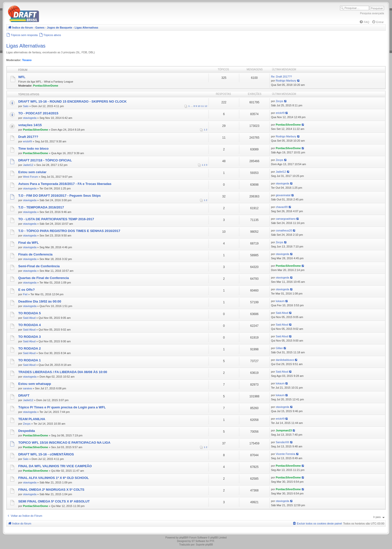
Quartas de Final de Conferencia (43, 278)
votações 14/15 (30, 125)
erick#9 (280, 113)
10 (199, 106)
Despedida (27, 431)
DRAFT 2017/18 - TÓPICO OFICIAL (45, 160)
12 (206, 106)
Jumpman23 (284, 430)
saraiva (27, 388)
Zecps (279, 101)
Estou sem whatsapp (35, 384)
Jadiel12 (28, 165)
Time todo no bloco (33, 149)
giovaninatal (283, 195)
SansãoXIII (282, 442)
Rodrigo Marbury (286, 81)
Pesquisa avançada (372, 13)
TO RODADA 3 (29, 337)
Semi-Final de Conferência (39, 266)
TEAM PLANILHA (32, 419)
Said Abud (29, 318)
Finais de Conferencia (35, 254)
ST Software (198, 541)
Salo (26, 106)
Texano (27, 60)
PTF (212, 541)
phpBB (183, 538)
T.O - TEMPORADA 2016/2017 (41, 207)
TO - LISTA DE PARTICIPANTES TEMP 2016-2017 (56, 219)
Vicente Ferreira (285, 454)
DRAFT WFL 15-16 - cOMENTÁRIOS (46, 454)
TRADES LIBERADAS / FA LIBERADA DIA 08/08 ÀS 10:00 (63, 372)
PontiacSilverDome (45, 86)
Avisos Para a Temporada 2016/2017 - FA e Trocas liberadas (65, 184)
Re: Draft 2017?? (281, 77)
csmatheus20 (284, 230)
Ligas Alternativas (26, 46)
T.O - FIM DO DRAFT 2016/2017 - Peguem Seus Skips (59, 196)
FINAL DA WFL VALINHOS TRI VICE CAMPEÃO (55, 466)
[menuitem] (364, 22)
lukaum (280, 301)
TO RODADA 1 (29, 360)
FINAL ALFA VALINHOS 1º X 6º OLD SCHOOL (53, 478)
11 (202, 106)
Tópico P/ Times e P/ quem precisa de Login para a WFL (62, 407)
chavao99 (282, 207)
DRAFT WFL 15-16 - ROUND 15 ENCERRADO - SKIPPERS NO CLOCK (72, 101)
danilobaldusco (285, 360)
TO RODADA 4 (29, 325)
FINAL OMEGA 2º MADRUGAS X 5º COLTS (51, 490)
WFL (22, 77)
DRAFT (24, 395)
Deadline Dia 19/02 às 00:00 (40, 301)
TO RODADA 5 (29, 313)
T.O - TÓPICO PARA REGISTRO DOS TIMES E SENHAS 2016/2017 (69, 231)
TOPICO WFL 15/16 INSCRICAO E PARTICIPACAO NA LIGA (64, 443)
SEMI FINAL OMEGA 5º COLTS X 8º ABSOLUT (54, 501)
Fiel (25, 294)
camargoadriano (286, 219)
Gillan (279, 348)
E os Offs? (26, 290)
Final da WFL (28, 243)
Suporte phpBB (204, 545)
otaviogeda (30, 118)
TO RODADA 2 (29, 348)
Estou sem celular (32, 172)
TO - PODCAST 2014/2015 (38, 113)
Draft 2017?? (28, 137)
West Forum (30, 177)
